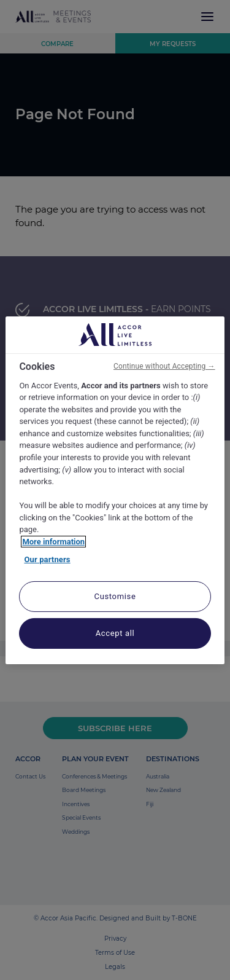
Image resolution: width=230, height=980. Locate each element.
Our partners (47, 559)
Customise (115, 596)
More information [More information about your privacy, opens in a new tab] (53, 542)
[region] (115, 490)
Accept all (115, 633)
